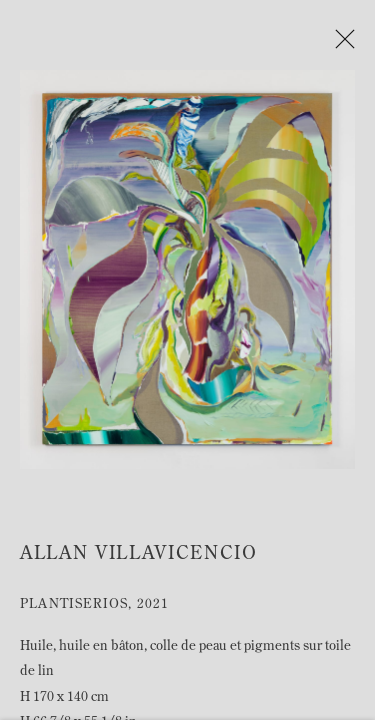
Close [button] (345, 45)
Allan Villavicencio (139, 558)
